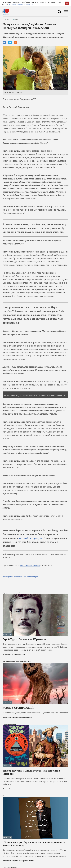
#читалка (6, 861)
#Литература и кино (26, 861)
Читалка (6, 796)
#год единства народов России (14, 654)
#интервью (8, 577)
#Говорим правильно (10, 717)
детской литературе (30, 538)
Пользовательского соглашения (21, 4)
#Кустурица (14, 861)
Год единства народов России (14, 593)
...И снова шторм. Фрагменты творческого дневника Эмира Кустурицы (34, 844)
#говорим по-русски (25, 717)
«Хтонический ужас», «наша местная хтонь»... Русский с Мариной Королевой (35, 713)
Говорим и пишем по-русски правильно (17, 661)
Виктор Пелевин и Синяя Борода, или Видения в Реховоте (31, 772)
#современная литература (26, 577)
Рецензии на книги (9, 724)
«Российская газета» (30, 566)
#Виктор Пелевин (9, 789)
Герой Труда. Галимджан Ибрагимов (24, 639)
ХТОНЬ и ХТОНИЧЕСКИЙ (18, 708)
